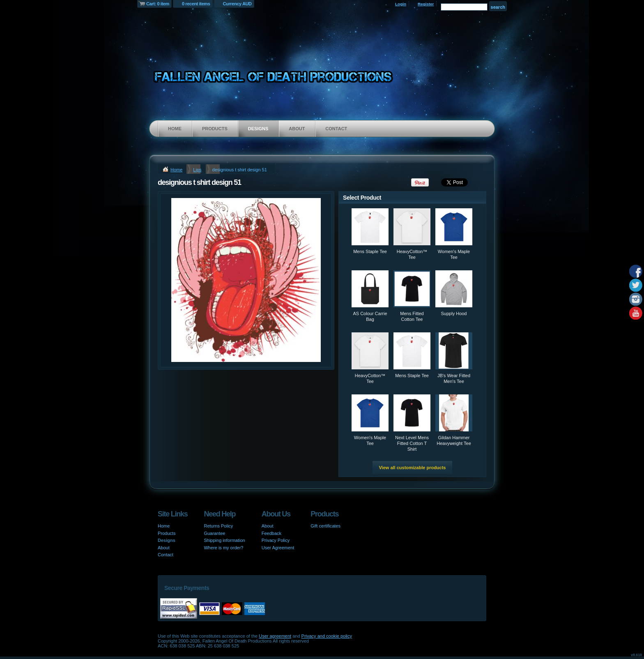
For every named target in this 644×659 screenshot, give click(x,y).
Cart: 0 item (158, 4)
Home (175, 129)
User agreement (275, 636)
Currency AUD (237, 4)
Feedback (271, 533)
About (297, 129)
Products (215, 129)
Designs (258, 129)
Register (426, 4)
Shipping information (224, 540)
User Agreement (278, 548)
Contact (336, 129)
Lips (197, 170)
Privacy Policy (276, 540)
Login (401, 4)
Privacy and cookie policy (327, 636)
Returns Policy (218, 526)
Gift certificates (325, 526)
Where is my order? (223, 548)
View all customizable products (412, 468)
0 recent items (196, 4)
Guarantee (214, 533)
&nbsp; (370, 227)
